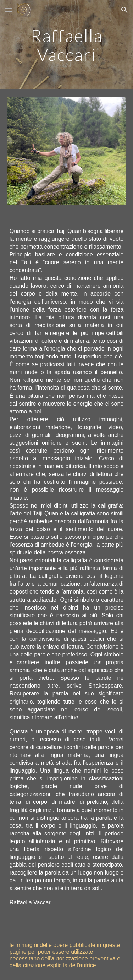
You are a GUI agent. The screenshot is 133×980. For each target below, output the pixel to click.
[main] (67, 45)
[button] (9, 10)
